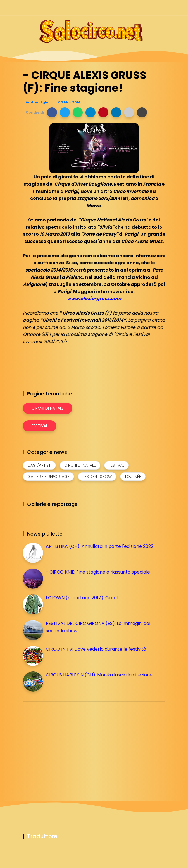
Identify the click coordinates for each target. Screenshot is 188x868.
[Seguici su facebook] (123, 8)
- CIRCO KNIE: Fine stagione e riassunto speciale (98, 572)
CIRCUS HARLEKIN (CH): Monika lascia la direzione (99, 675)
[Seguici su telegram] (142, 8)
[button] (52, 112)
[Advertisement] (65, 745)
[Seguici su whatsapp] (152, 8)
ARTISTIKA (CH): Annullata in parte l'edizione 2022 (100, 546)
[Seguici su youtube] (162, 8)
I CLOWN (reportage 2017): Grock (82, 598)
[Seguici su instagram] (133, 8)
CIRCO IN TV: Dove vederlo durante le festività (96, 649)
